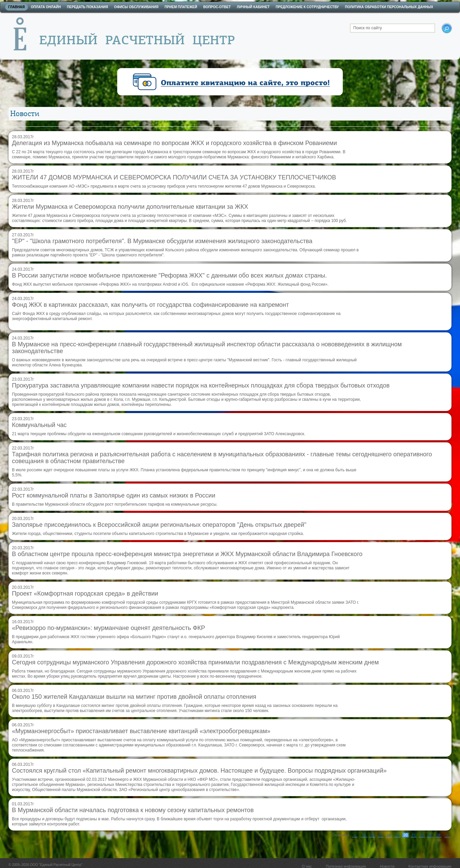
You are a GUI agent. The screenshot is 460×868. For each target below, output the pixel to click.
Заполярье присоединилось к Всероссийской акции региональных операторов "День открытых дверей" (159, 525)
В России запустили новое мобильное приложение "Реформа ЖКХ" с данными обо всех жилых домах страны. (169, 275)
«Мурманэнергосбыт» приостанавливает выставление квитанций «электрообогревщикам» (141, 731)
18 (389, 835)
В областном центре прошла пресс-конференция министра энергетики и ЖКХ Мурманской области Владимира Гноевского (187, 554)
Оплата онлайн (46, 7)
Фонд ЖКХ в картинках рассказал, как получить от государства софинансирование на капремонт (150, 305)
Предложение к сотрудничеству (307, 7)
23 (430, 835)
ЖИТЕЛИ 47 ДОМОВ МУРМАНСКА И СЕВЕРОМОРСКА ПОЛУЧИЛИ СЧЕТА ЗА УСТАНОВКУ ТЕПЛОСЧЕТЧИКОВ (174, 177)
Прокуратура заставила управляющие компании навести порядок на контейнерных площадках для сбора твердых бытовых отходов (201, 385)
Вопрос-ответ (217, 7)
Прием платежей (181, 7)
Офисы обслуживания (136, 7)
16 (372, 835)
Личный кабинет (253, 7)
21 (414, 835)
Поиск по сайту (368, 28)
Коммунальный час (39, 425)
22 (422, 835)
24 (439, 835)
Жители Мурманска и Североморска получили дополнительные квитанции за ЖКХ (130, 207)
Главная (17, 7)
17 (381, 835)
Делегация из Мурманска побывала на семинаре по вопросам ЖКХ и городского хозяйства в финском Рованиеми (174, 143)
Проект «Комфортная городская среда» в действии (85, 594)
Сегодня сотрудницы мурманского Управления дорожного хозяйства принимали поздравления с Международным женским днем (195, 662)
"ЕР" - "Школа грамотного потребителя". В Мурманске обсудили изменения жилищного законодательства (162, 241)
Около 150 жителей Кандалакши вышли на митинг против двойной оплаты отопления (134, 697)
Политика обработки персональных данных (389, 7)
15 (364, 835)
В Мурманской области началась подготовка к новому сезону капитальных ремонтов (133, 810)
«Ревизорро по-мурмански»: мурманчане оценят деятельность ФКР (109, 628)
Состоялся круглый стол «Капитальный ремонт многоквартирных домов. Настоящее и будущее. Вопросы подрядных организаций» (199, 771)
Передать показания (87, 7)
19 (397, 835)
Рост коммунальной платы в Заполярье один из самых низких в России (114, 495)
